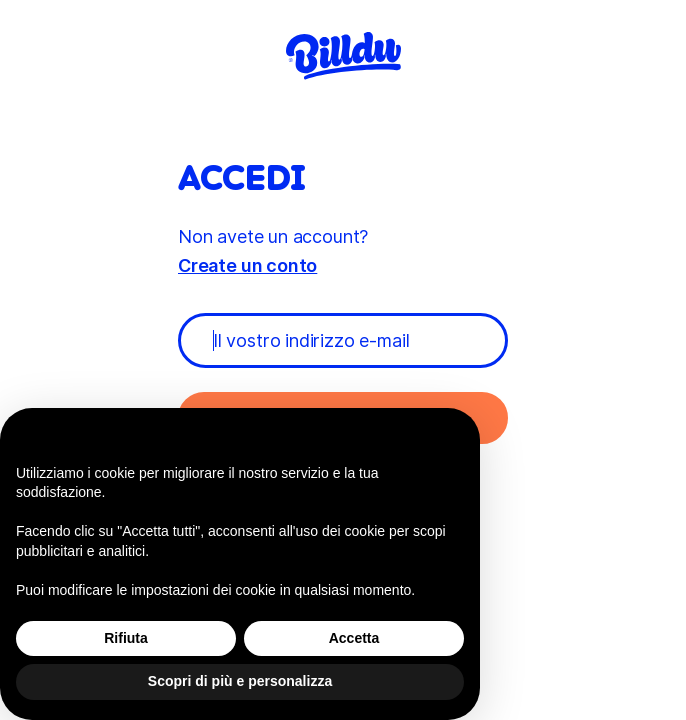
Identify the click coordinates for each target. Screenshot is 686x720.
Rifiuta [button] (126, 638)
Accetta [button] (354, 638)
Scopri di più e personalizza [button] (240, 681)
